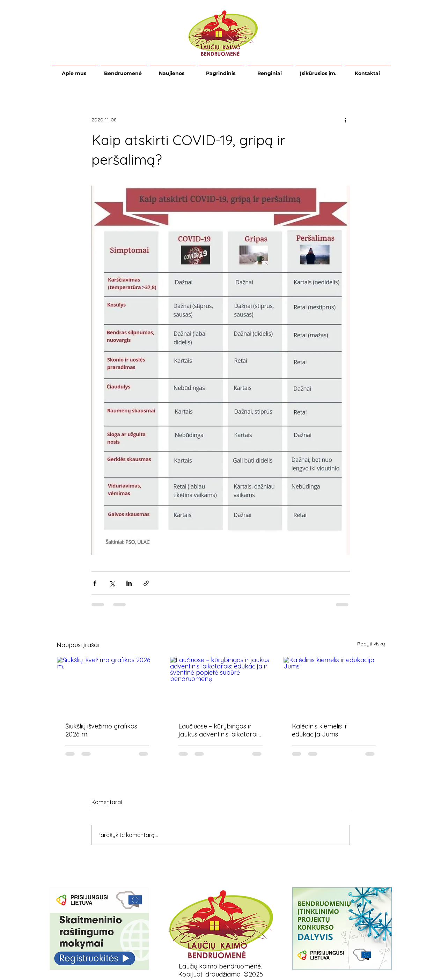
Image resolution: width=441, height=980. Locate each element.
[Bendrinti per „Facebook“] (95, 583)
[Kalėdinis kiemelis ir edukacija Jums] (334, 685)
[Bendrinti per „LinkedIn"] (129, 583)
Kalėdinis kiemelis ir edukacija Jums (319, 730)
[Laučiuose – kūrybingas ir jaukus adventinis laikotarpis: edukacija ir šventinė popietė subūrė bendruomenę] (220, 685)
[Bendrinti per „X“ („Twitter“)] (112, 583)
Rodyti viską (371, 644)
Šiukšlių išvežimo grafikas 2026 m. (101, 730)
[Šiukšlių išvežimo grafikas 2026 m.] (107, 685)
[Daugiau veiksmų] (346, 120)
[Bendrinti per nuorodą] (146, 583)
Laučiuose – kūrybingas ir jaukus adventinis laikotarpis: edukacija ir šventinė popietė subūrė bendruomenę (220, 730)
